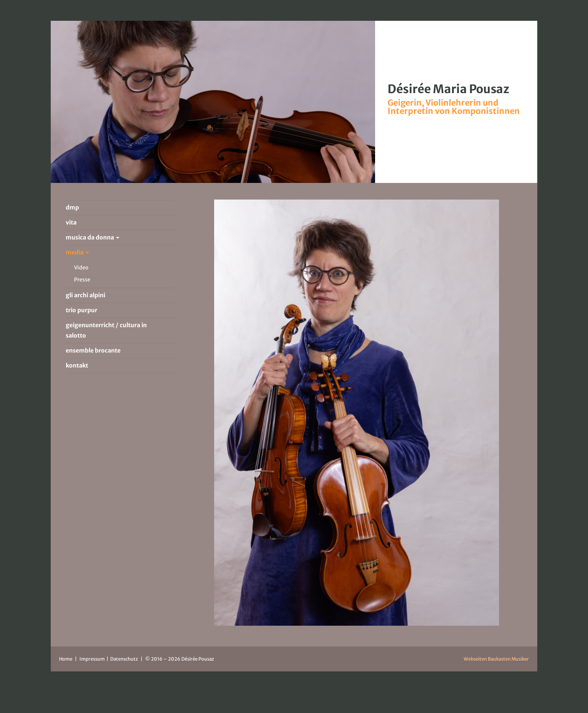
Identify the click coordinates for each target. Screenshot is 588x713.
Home (66, 659)
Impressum (93, 659)
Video (81, 268)
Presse (82, 280)
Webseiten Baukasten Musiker (496, 659)
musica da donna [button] (93, 237)
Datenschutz (125, 659)
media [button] (77, 252)
